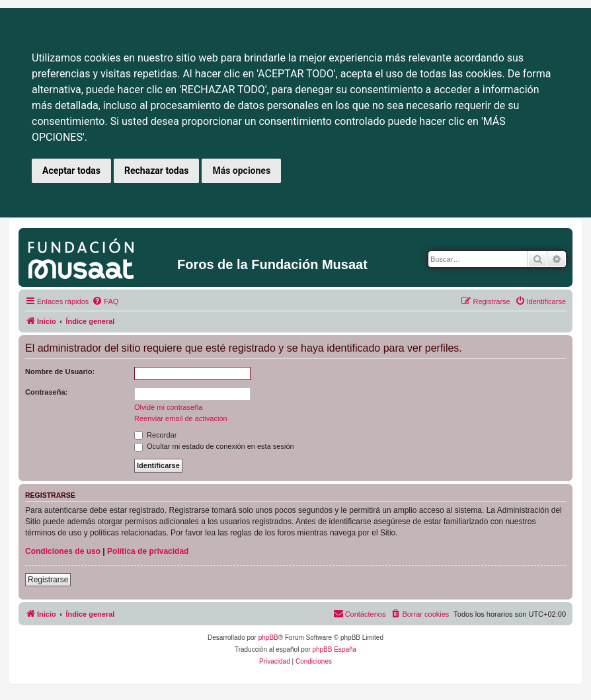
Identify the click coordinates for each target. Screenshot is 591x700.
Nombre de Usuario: (60, 371)
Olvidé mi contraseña (168, 407)
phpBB (268, 638)
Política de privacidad (148, 551)
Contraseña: (46, 392)
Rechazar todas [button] (156, 171)
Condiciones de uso (63, 551)
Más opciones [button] (241, 171)
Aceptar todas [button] (71, 171)
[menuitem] (105, 301)
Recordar (155, 435)
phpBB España (334, 649)
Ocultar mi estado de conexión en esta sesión (214, 446)
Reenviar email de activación (181, 418)
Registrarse (48, 580)
